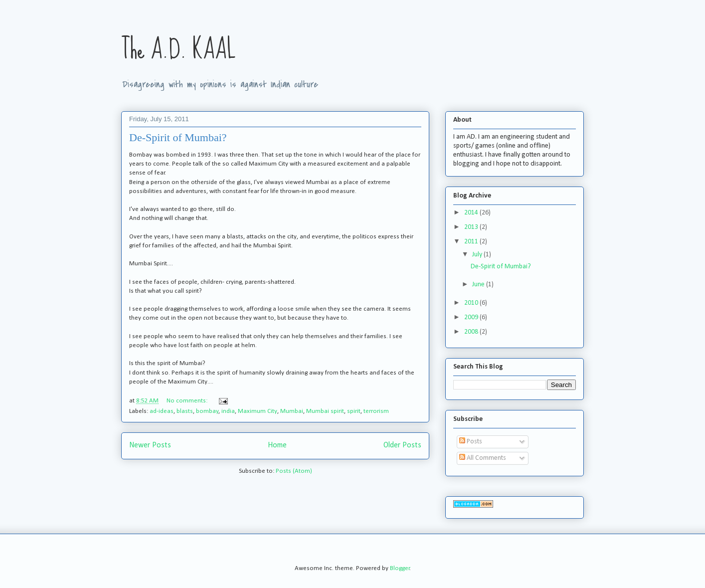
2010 (472, 303)
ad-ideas (162, 411)
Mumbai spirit (325, 411)
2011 (472, 242)
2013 (472, 227)
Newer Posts (150, 445)
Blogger (400, 568)
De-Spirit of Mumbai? (178, 137)
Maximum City (258, 411)
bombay (207, 411)
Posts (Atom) (294, 471)
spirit (354, 411)
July (478, 255)
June (479, 285)
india (228, 411)
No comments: (188, 401)
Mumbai (292, 411)
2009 (472, 317)
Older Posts (402, 445)
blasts (185, 411)
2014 (472, 213)
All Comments (483, 458)
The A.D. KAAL (178, 49)
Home (277, 445)
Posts (471, 442)
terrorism (376, 411)
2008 (472, 332)
